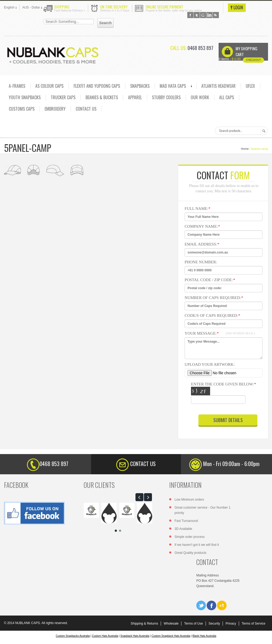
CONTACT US (86, 109)
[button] (139, 497)
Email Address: (202, 244)
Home (245, 149)
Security (214, 624)
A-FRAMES (17, 86)
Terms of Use (194, 624)
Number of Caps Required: (214, 298)
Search (263, 131)
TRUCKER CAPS (63, 97)
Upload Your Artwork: (210, 364)
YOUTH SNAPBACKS (25, 97)
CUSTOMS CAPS (22, 109)
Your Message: (220, 333)
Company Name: (202, 226)
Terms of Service (254, 624)
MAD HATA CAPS (173, 86)
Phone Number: (201, 262)
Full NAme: (197, 209)
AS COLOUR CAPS (49, 86)
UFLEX (250, 86)
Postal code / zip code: (210, 280)
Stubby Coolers (166, 97)
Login (237, 8)
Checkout (253, 60)
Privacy (231, 624)
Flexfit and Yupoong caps (97, 86)
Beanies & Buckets (102, 97)
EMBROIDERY (55, 109)
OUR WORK (200, 97)
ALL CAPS (227, 97)
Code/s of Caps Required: (212, 315)
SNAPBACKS (140, 86)
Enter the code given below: (226, 394)
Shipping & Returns (144, 624)
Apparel (135, 97)
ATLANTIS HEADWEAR (218, 86)
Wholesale (171, 624)
